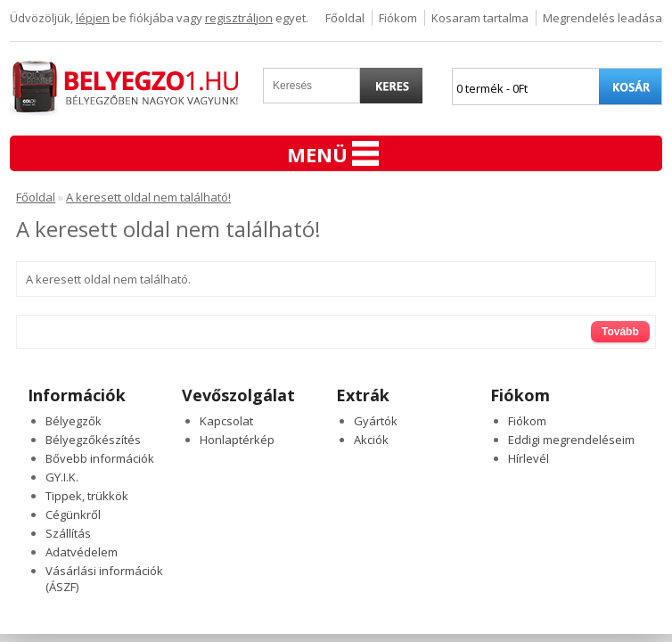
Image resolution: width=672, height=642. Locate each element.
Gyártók (376, 421)
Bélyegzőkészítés (93, 440)
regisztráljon (239, 18)
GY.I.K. (62, 477)
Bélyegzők (74, 421)
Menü (333, 154)
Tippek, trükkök (87, 496)
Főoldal (345, 18)
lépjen (93, 18)
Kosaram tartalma (480, 18)
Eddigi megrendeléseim (571, 440)
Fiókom (398, 18)
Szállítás (68, 533)
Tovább (620, 332)
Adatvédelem (82, 552)
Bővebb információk (100, 458)
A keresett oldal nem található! (148, 197)
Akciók (371, 440)
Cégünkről (73, 514)
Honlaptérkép (237, 440)
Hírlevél (529, 458)
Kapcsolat (226, 421)
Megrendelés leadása (602, 18)
